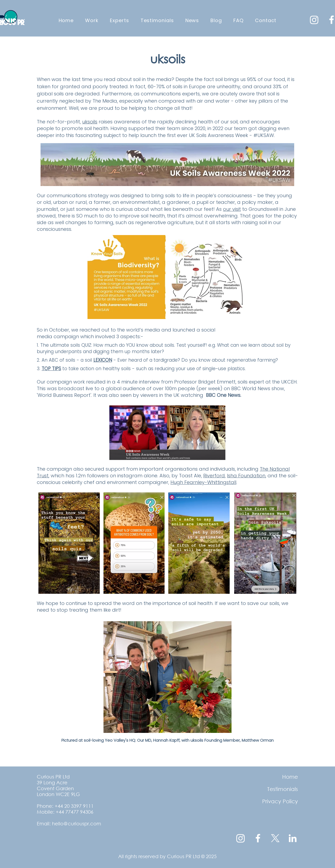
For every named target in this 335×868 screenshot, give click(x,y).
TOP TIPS (51, 369)
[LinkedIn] (293, 838)
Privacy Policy (280, 801)
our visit (232, 209)
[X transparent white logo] (275, 838)
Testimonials (283, 789)
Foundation (252, 476)
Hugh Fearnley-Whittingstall (203, 482)
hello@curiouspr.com (77, 823)
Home (290, 777)
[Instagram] (314, 20)
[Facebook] (258, 838)
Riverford (214, 476)
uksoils (90, 122)
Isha (233, 476)
